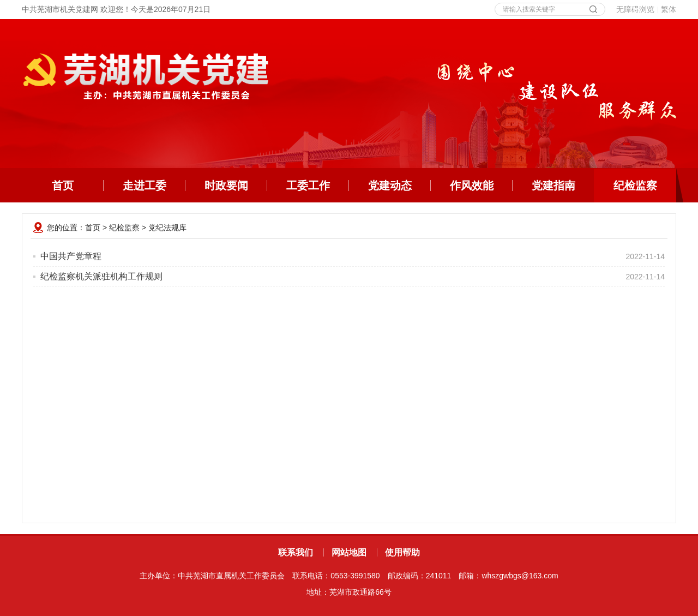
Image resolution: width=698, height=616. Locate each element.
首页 (63, 186)
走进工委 (145, 186)
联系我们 (296, 552)
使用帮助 (402, 552)
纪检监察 (645, 186)
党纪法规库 (167, 228)
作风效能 (472, 186)
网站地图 (349, 552)
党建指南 (553, 186)
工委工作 (308, 186)
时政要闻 (226, 186)
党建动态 (390, 186)
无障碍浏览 (635, 9)
